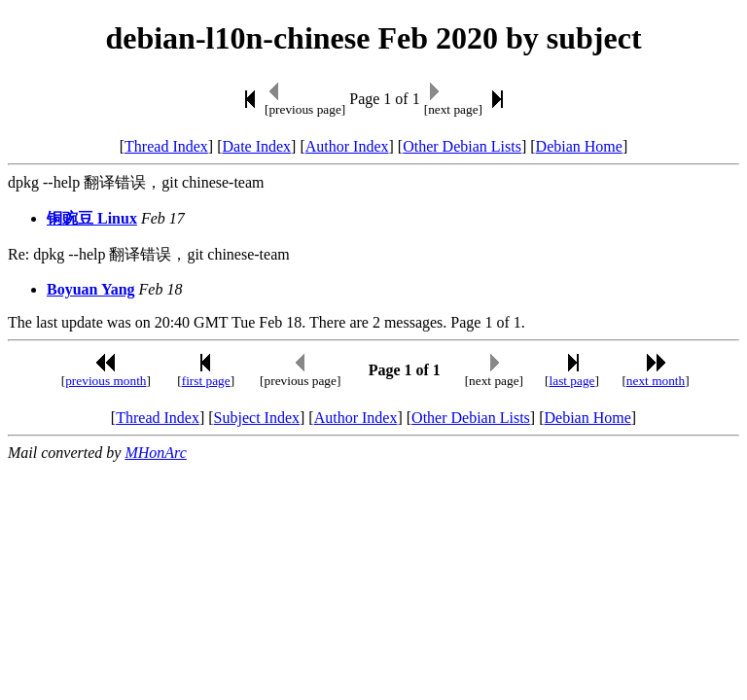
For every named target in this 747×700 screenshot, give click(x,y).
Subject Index (257, 418)
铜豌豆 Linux (92, 218)
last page (572, 381)
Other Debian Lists (462, 146)
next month (656, 381)
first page (206, 381)
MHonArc (155, 453)
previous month (106, 381)
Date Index (256, 146)
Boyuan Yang (91, 289)
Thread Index (166, 146)
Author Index (347, 146)
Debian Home (579, 146)
